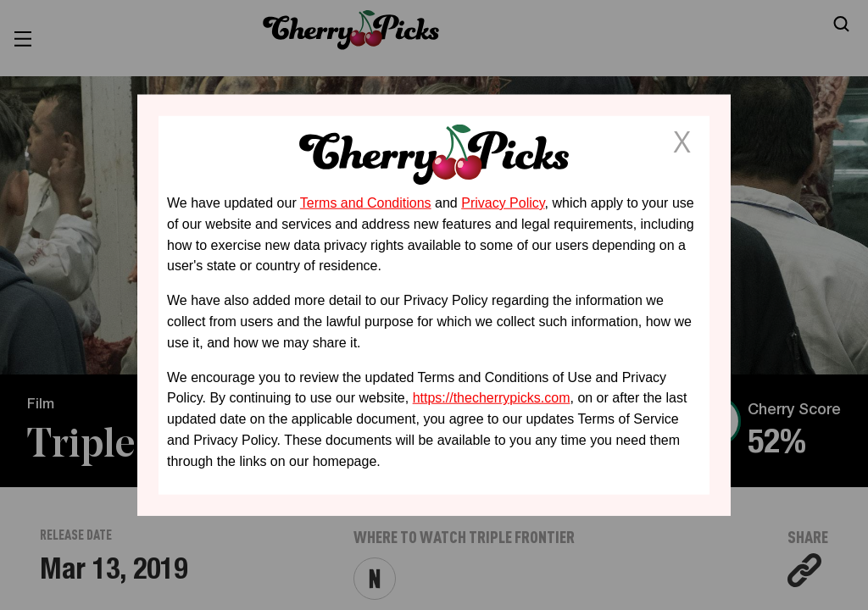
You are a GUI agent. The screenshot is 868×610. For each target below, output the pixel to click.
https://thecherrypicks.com (492, 398)
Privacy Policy (503, 203)
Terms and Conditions (366, 203)
